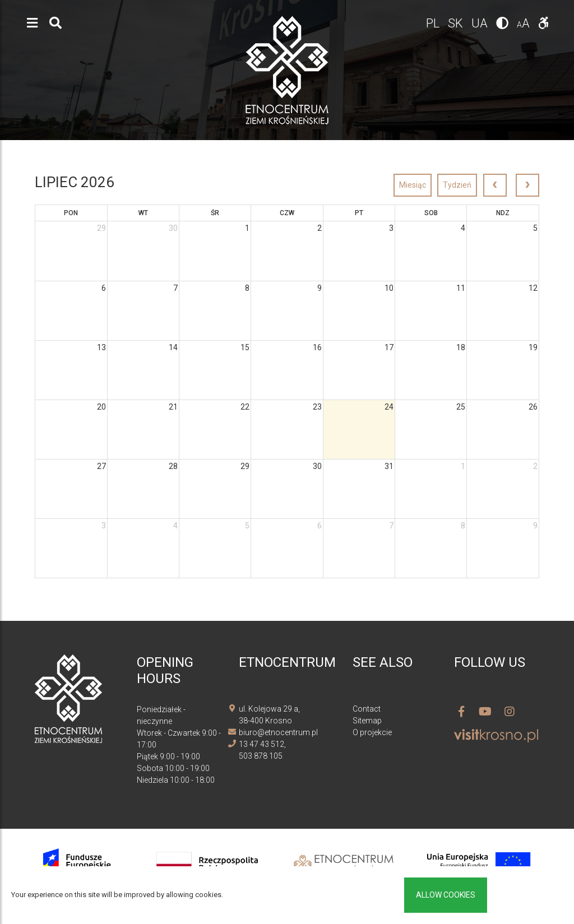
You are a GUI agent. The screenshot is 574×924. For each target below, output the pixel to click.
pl (434, 23)
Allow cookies (446, 895)
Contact (367, 709)
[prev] (495, 185)
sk (457, 23)
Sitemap (367, 721)
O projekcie (372, 732)
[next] (527, 185)
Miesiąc (413, 185)
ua (481, 23)
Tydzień (457, 185)
